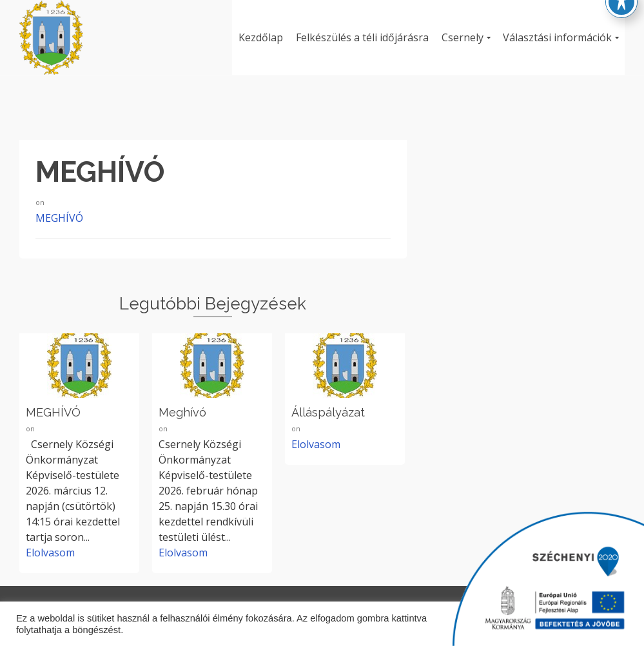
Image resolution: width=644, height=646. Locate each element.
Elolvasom (50, 553)
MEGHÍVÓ (59, 218)
